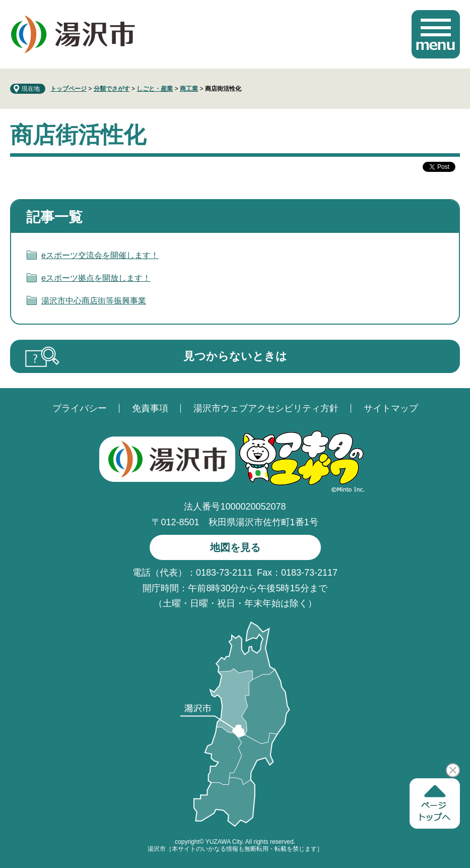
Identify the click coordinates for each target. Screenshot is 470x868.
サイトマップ (391, 408)
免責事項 (150, 408)
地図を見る (235, 547)
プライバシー (80, 408)
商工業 (189, 89)
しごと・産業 (155, 89)
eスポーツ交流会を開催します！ (100, 255)
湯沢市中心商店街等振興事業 (94, 301)
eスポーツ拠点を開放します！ (96, 278)
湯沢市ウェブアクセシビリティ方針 (266, 408)
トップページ (69, 89)
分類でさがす (112, 89)
